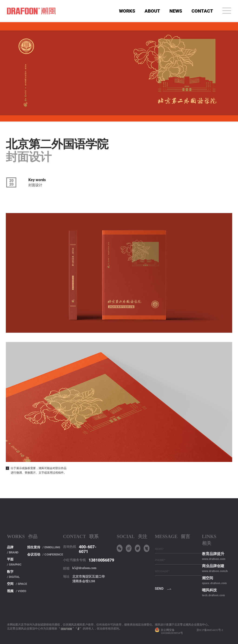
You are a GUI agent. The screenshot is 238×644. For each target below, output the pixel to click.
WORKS (127, 11)
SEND (159, 589)
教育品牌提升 (213, 554)
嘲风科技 (209, 590)
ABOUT (152, 11)
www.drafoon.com (214, 559)
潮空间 (208, 578)
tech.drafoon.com (213, 595)
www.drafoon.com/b (215, 571)
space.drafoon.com (214, 583)
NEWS (176, 11)
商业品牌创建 (213, 566)
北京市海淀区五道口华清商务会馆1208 (89, 579)
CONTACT (202, 11)
